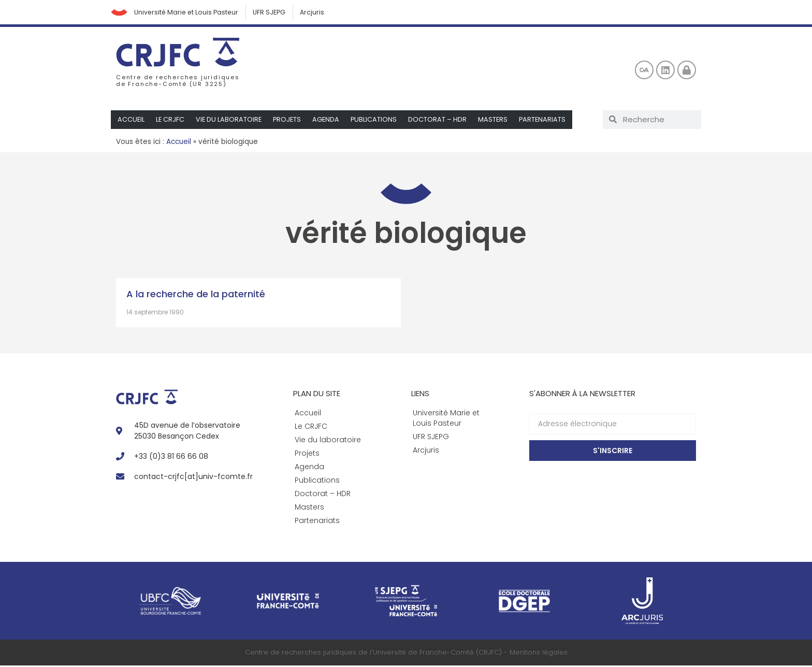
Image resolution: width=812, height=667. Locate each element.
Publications (378, 121)
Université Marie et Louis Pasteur (193, 13)
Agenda (329, 121)
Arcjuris (326, 13)
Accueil (131, 121)
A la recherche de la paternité (196, 295)
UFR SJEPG (280, 13)
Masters (497, 121)
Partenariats (547, 121)
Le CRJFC (171, 121)
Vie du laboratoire (230, 121)
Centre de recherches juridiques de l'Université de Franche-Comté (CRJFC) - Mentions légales (406, 654)
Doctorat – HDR (441, 121)
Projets (289, 121)
